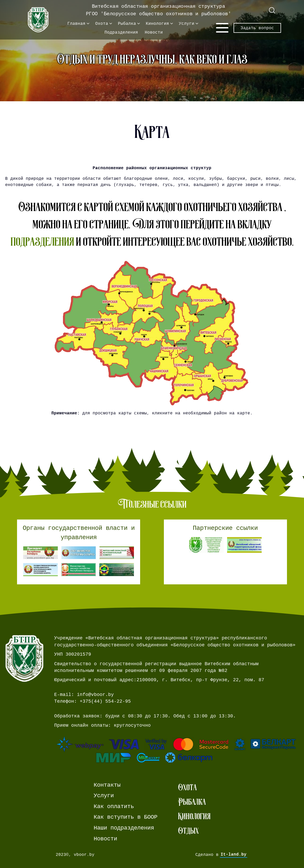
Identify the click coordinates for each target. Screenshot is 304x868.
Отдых (188, 831)
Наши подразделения (124, 828)
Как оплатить (114, 807)
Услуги (187, 24)
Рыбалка (127, 24)
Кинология (157, 24)
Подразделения (121, 32)
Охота (102, 24)
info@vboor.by (95, 695)
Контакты (107, 785)
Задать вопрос (257, 28)
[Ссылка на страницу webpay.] (177, 750)
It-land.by (234, 855)
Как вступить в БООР (126, 817)
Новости (154, 32)
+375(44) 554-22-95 (105, 701)
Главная (76, 24)
